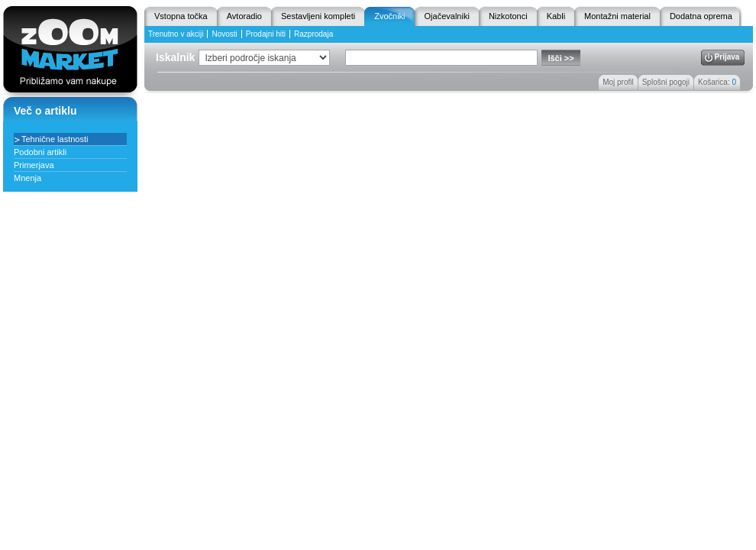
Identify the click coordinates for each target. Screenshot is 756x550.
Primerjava (34, 165)
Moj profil (618, 82)
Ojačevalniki (447, 16)
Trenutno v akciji (176, 34)
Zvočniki (389, 16)
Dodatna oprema (701, 16)
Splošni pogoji (666, 82)
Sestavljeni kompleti (318, 16)
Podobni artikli (40, 152)
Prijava (727, 57)
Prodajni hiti (266, 34)
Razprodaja (313, 34)
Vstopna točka (181, 16)
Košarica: (717, 82)
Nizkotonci (508, 16)
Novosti (224, 34)
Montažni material (617, 16)
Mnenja (27, 178)
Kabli (556, 16)
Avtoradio (244, 16)
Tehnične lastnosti (55, 139)
